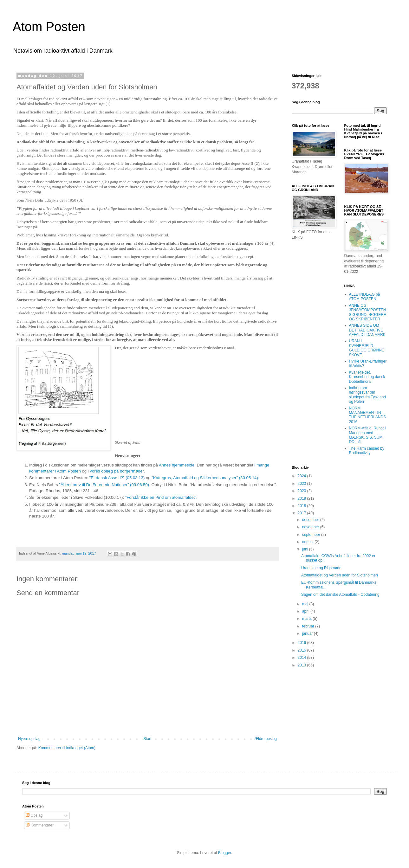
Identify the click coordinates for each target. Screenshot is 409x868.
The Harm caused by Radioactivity (367, 451)
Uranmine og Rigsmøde (321, 568)
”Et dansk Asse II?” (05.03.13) (117, 478)
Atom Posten (49, 27)
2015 (302, 650)
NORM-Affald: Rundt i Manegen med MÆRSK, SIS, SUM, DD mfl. (367, 435)
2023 (302, 484)
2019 (302, 498)
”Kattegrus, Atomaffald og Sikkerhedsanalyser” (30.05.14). (205, 478)
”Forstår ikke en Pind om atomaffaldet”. (161, 497)
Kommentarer (40, 825)
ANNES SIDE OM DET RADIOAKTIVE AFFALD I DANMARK (367, 330)
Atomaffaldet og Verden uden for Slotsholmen (340, 575)
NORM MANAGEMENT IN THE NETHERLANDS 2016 (368, 415)
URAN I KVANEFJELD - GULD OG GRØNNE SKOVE (367, 348)
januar (308, 633)
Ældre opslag (266, 739)
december (311, 520)
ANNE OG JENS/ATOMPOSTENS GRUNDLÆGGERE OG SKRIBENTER (368, 312)
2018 (302, 506)
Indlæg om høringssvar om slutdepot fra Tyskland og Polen (368, 395)
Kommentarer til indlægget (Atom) (67, 748)
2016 (302, 643)
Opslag (34, 815)
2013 (302, 665)
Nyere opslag (29, 739)
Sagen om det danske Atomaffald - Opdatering (340, 595)
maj (306, 604)
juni (306, 549)
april (306, 611)
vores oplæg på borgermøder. (117, 471)
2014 (302, 658)
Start (147, 739)
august (308, 542)
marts (307, 619)
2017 (302, 513)
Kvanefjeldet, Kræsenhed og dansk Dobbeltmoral (367, 377)
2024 (302, 476)
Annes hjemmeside (177, 465)
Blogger (225, 853)
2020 (302, 491)
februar (309, 626)
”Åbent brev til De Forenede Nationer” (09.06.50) (104, 485)
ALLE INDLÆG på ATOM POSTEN (365, 297)
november (311, 527)
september (312, 535)
